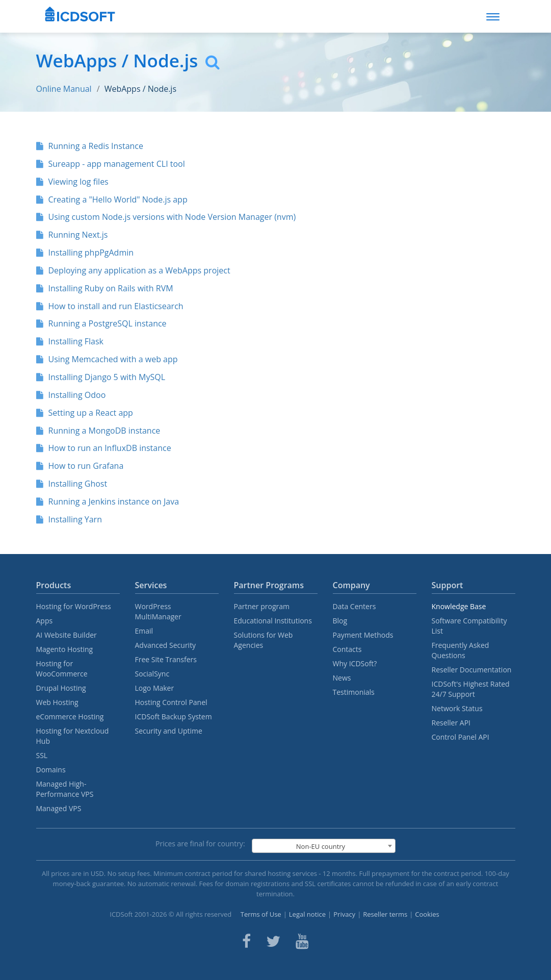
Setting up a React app (85, 413)
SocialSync (152, 674)
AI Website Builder (67, 635)
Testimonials (354, 692)
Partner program (262, 606)
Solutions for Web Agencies (264, 640)
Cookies (427, 914)
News (342, 678)
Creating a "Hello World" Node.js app (112, 199)
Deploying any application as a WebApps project (133, 270)
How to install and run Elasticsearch (110, 306)
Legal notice (307, 914)
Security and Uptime (169, 731)
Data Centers (355, 606)
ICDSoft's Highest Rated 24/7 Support (471, 689)
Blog (340, 621)
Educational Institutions (273, 621)
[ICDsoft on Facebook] (246, 941)
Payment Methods (363, 635)
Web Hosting (57, 702)
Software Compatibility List (469, 626)
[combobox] (324, 846)
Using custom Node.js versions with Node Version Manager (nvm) (166, 217)
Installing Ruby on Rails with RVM (105, 288)
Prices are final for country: (200, 844)
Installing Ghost (72, 484)
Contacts (347, 649)
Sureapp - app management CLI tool (111, 164)
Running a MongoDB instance (98, 431)
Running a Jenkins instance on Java (108, 501)
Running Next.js (72, 235)
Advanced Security (166, 645)
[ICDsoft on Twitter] (273, 941)
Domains (51, 770)
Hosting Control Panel (171, 702)
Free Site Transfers (166, 659)
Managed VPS (59, 808)
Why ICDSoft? (355, 663)
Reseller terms (385, 914)
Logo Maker (155, 688)
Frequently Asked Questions (461, 650)
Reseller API (451, 723)
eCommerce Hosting (70, 717)
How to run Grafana (80, 466)
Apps (45, 621)
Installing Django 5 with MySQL (101, 377)
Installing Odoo (71, 395)
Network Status (457, 708)
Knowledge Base (459, 606)
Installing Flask (70, 341)
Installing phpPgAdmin (85, 253)
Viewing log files (72, 182)
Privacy (344, 914)
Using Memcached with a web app (107, 359)
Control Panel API (461, 737)
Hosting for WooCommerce (62, 669)
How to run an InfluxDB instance (104, 448)
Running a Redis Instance (90, 146)
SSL (42, 755)
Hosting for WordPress (74, 606)
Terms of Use (261, 914)
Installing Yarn (69, 519)
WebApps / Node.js (140, 89)
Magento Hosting (65, 649)
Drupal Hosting (61, 688)
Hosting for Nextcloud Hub (73, 736)
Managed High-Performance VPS (65, 789)
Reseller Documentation (472, 670)
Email (144, 631)
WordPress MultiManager (158, 611)
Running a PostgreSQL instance (101, 323)
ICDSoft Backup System (174, 717)
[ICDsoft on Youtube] (302, 941)
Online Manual (64, 89)
